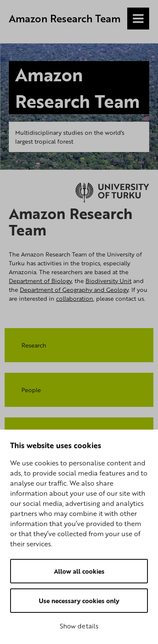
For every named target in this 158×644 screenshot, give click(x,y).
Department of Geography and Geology (74, 290)
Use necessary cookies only (79, 601)
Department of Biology (40, 281)
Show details (79, 626)
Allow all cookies (79, 571)
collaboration (75, 298)
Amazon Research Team (65, 18)
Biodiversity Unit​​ (108, 281)
